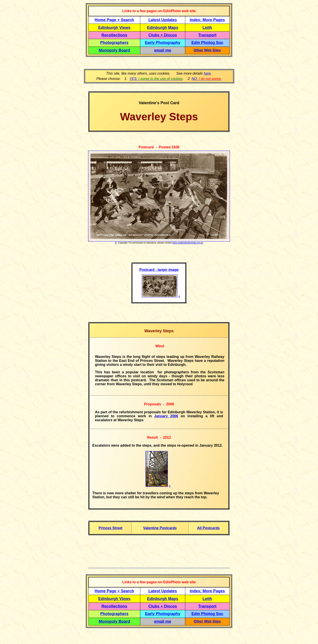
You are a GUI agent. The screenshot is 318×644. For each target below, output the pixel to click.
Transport (207, 35)
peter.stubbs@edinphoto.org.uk (188, 243)
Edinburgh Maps (163, 28)
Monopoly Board (114, 50)
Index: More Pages (207, 20)
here (207, 73)
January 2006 (166, 416)
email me (163, 50)
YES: (156, 79)
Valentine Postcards (160, 528)
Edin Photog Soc (207, 43)
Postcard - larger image (159, 270)
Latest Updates (163, 20)
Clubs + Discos (163, 35)
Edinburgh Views (114, 28)
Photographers (114, 43)
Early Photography (163, 43)
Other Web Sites (207, 50)
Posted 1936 (169, 147)
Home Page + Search (115, 20)
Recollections (114, 35)
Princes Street (111, 528)
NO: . (206, 79)
